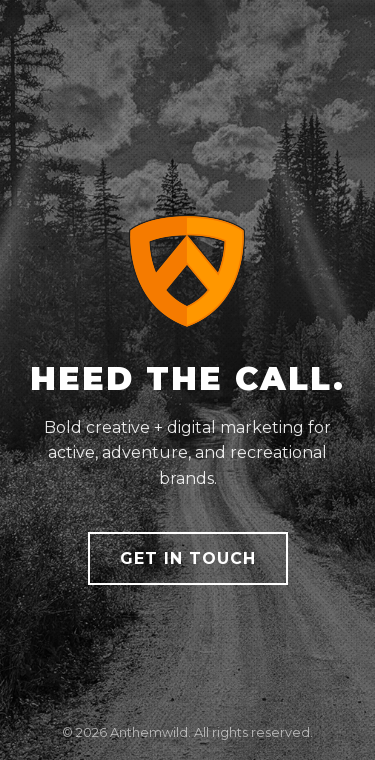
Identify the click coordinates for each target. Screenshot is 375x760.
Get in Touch (188, 558)
